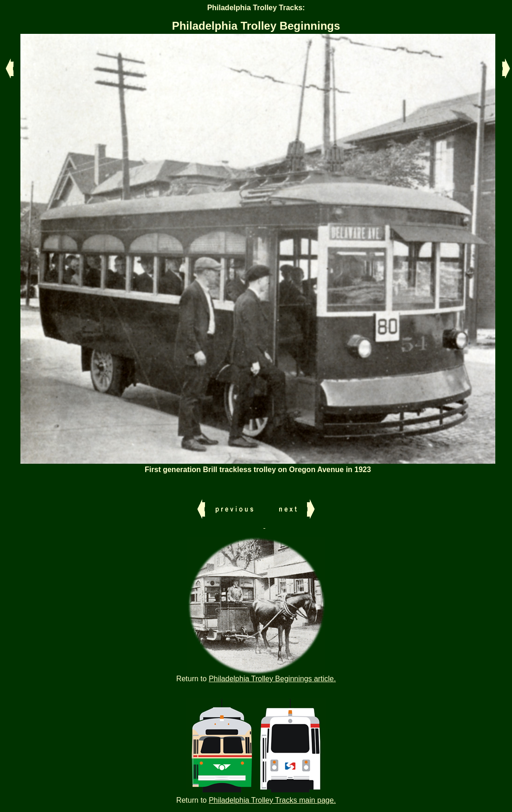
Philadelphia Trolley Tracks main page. (272, 800)
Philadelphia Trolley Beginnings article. (272, 679)
